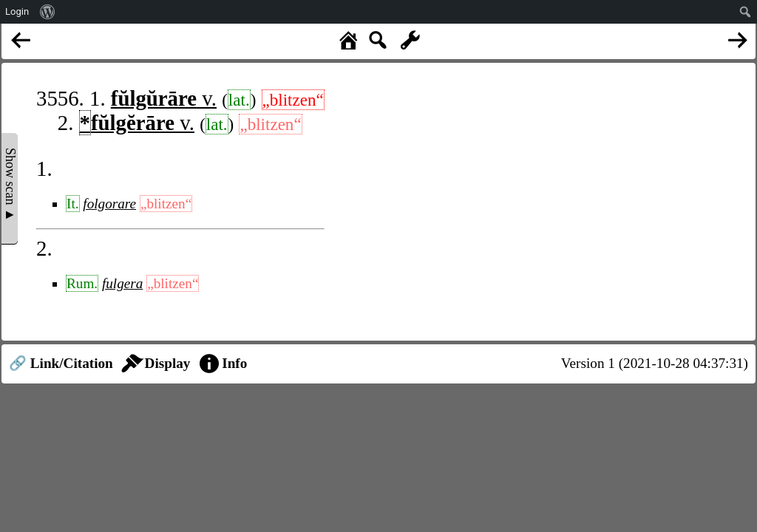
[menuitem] (48, 12)
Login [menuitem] (17, 11)
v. (164, 98)
